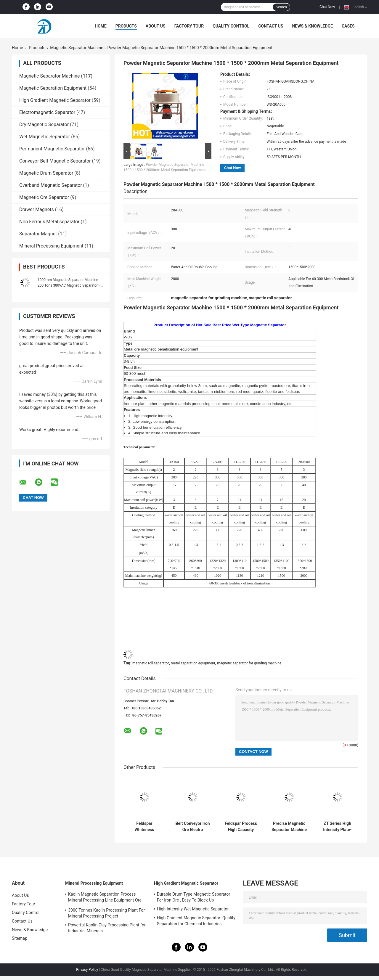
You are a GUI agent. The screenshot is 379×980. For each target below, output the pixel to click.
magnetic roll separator (151, 663)
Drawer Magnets (37, 209)
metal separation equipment (193, 663)
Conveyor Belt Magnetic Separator (55, 161)
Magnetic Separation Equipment (53, 88)
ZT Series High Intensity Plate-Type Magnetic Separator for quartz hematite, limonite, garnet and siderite (337, 827)
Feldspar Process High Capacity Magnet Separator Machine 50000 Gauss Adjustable (241, 827)
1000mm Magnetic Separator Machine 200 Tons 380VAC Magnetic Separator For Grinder (71, 285)
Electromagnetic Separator (47, 112)
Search (281, 7)
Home (101, 26)
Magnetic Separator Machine (77, 48)
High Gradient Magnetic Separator (55, 100)
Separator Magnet (38, 234)
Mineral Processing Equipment (51, 246)
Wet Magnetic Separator (45, 137)
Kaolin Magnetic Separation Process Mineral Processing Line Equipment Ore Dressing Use (105, 898)
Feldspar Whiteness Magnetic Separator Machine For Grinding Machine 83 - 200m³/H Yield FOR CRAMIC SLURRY (144, 827)
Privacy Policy (87, 970)
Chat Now (327, 7)
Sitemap (20, 938)
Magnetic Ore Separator (44, 197)
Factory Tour (189, 26)
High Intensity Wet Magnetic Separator (193, 909)
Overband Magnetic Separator (51, 185)
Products (126, 26)
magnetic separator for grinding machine (249, 663)
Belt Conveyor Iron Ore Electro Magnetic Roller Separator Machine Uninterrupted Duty (193, 827)
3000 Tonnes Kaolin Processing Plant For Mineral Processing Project (106, 913)
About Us (156, 26)
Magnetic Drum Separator (46, 173)
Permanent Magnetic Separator (52, 149)
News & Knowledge (312, 26)
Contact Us (271, 26)
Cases (348, 26)
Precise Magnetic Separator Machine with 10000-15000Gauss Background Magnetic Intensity (289, 827)
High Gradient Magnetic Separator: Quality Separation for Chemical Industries (196, 921)
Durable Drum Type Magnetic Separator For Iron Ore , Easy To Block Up (193, 897)
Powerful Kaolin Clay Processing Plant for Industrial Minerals (107, 928)
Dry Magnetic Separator (44, 124)
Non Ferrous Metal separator (49, 222)
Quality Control (231, 26)
